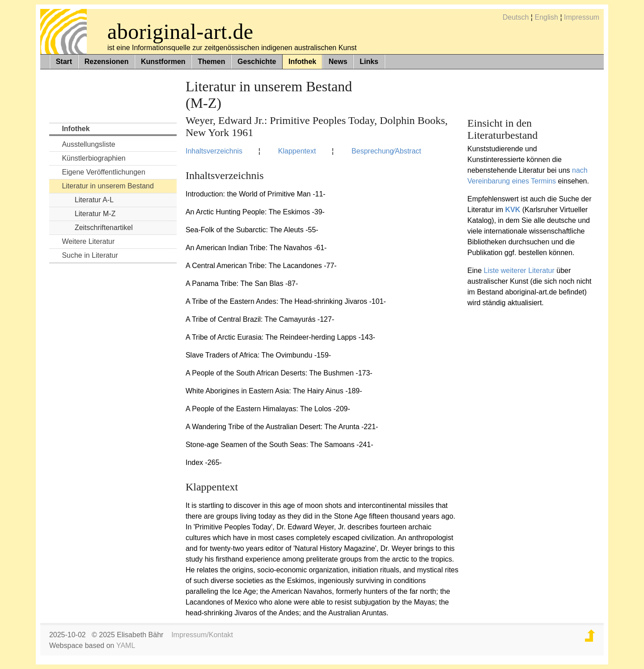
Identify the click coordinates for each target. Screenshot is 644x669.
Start (64, 62)
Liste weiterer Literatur (519, 271)
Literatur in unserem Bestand (108, 186)
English (546, 17)
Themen (211, 62)
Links (369, 62)
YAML (126, 646)
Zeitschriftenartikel (104, 228)
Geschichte (257, 62)
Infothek (302, 62)
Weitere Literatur (88, 241)
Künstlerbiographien (93, 158)
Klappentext (297, 151)
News (338, 62)
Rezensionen (107, 62)
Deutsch (516, 17)
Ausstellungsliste (88, 144)
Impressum (582, 17)
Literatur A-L (94, 200)
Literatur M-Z (95, 214)
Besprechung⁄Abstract (386, 151)
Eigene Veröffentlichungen (104, 172)
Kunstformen (163, 62)
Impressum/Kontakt (202, 635)
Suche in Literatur (90, 255)
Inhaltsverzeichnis (214, 151)
